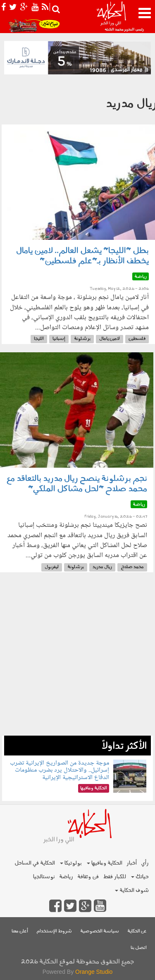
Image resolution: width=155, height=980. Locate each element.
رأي (145, 863)
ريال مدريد (102, 567)
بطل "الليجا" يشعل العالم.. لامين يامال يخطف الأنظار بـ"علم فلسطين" (82, 256)
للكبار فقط (114, 877)
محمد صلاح (132, 567)
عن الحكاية (137, 931)
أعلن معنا (20, 931)
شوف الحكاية (132, 890)
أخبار (132, 863)
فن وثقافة (88, 877)
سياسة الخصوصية (100, 931)
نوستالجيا (44, 877)
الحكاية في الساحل (35, 863)
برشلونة (82, 339)
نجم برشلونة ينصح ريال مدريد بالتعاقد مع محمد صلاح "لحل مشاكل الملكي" (77, 484)
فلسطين (137, 339)
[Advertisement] (77, 658)
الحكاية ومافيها (105, 863)
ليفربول (52, 567)
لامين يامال (110, 339)
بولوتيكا (71, 863)
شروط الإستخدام (54, 931)
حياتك (140, 877)
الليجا (39, 339)
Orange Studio (94, 972)
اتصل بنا (139, 948)
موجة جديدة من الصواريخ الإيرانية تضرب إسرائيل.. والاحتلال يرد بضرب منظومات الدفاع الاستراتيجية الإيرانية (60, 770)
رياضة (66, 877)
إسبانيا (59, 339)
